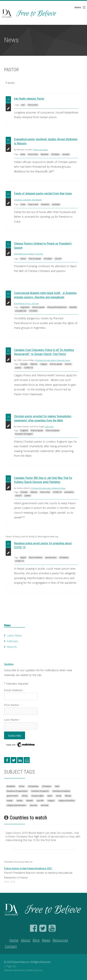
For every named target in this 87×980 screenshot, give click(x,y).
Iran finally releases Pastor (29, 99)
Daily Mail (49, 426)
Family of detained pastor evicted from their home (43, 194)
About (26, 940)
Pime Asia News (41, 150)
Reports (12, 647)
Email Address (14, 690)
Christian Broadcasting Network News (53, 360)
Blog (36, 940)
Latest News (14, 635)
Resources (60, 940)
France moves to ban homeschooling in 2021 (28, 868)
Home (14, 940)
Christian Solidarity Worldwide (28, 200)
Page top (10, 966)
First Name (12, 705)
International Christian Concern (29, 254)
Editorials (13, 641)
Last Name (12, 720)
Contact (11, 946)
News (7, 625)
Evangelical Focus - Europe (26, 303)
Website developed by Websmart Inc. (24, 970)
